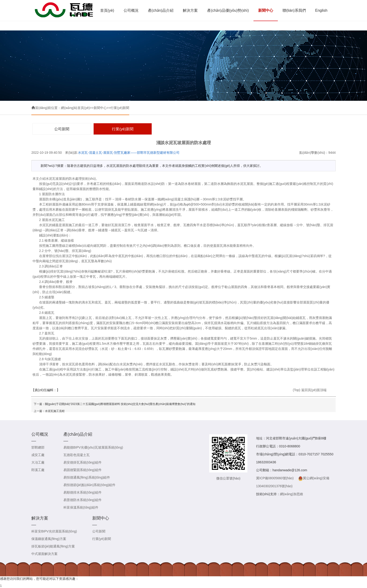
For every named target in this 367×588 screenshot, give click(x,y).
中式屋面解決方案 (44, 554)
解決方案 (190, 10)
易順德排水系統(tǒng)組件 (83, 492)
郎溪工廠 (38, 470)
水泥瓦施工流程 (55, 411)
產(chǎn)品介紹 (161, 10)
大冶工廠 (38, 462)
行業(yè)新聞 (120, 108)
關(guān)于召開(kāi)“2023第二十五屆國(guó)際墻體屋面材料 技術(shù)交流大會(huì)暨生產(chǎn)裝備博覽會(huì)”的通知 (120, 404)
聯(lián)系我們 (294, 10)
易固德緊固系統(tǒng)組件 (83, 470)
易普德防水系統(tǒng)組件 (83, 500)
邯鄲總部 (38, 447)
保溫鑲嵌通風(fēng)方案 (49, 539)
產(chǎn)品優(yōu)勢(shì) (228, 10)
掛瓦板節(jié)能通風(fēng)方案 (53, 546)
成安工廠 (38, 455)
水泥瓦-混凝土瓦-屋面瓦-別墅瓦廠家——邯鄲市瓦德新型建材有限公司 (129, 153)
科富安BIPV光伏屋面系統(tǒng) (54, 531)
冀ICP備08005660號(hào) (275, 478)
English (321, 10)
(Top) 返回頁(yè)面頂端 (310, 390)
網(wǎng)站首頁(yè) (75, 108)
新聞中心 (266, 10)
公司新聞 (62, 129)
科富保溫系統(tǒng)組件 (81, 507)
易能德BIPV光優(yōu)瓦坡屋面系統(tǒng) (93, 447)
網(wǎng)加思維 (292, 494)
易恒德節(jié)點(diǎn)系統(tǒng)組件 (89, 485)
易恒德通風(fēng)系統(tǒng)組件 (87, 477)
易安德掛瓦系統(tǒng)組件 (83, 462)
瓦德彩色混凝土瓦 (77, 455)
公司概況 (131, 10)
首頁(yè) (107, 10)
